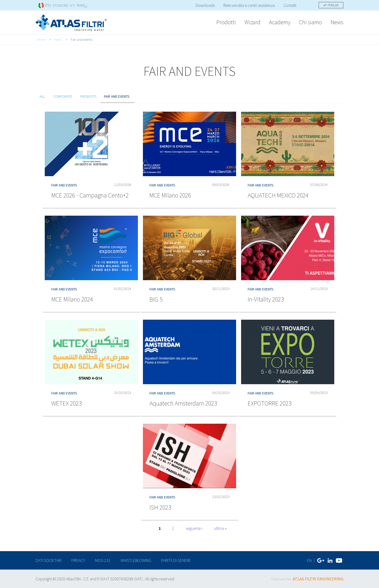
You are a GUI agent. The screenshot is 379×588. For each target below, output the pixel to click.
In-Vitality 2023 (266, 299)
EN (309, 560)
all (42, 96)
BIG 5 (156, 299)
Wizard (252, 22)
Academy (280, 22)
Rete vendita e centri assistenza (249, 5)
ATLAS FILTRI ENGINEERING (318, 579)
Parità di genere (176, 560)
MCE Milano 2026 (170, 195)
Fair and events (117, 96)
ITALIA (331, 5)
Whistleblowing (136, 560)
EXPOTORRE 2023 (270, 403)
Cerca (308, 6)
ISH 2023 (160, 507)
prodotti (89, 96)
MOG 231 (103, 560)
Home (41, 39)
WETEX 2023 (66, 403)
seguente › (194, 528)
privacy (78, 560)
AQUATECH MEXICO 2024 (278, 195)
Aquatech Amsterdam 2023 (183, 403)
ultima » (220, 528)
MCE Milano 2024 (72, 299)
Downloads (205, 5)
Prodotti (226, 22)
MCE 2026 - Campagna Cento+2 (90, 195)
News (337, 22)
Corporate (63, 96)
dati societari (48, 560)
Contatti (290, 5)
